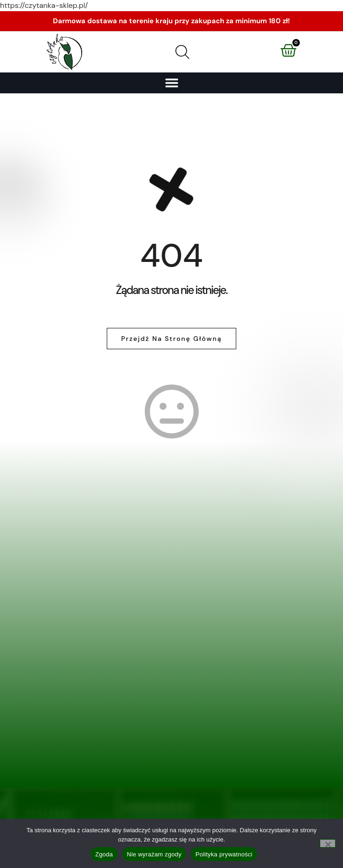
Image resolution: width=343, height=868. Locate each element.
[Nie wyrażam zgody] (328, 843)
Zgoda (104, 854)
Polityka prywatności (224, 854)
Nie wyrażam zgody (154, 854)
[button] (171, 83)
